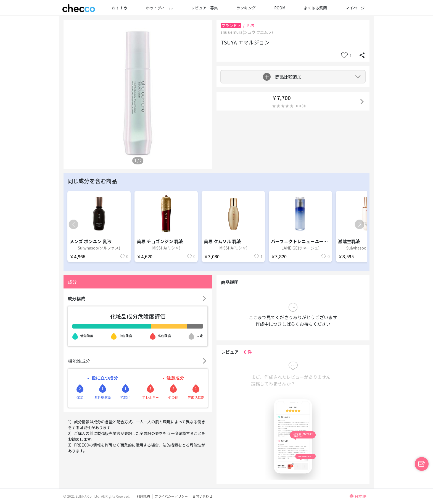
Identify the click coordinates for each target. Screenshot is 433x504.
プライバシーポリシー (171, 496)
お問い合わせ (202, 496)
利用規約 (143, 496)
